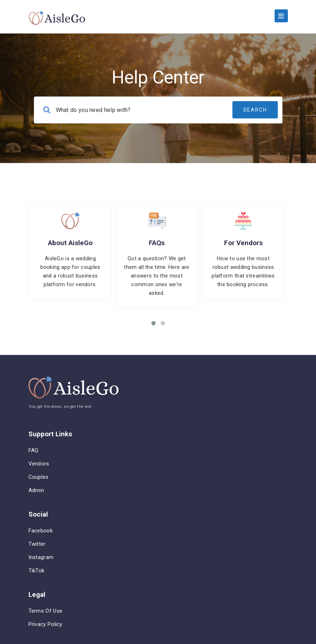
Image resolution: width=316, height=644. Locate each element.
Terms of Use (46, 611)
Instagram (41, 557)
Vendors (39, 464)
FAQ (34, 450)
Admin (36, 490)
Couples (39, 477)
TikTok (37, 571)
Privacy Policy (45, 624)
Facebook (41, 531)
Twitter (37, 544)
